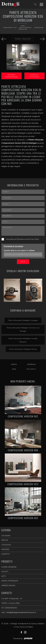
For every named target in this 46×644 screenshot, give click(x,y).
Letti (4, 576)
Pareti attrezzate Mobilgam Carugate (23, 320)
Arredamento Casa (10, 28)
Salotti (5, 572)
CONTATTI (5, 554)
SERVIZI (5, 540)
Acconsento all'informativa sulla (23, 239)
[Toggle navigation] (41, 4)
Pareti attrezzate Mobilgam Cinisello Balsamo (23, 340)
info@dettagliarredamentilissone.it (21, 612)
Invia (23, 262)
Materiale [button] (32, 364)
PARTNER (5, 549)
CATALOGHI (6, 545)
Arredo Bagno (8, 586)
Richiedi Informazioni (12, 76)
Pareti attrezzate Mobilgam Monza (23, 349)
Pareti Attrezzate (25, 28)
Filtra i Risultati (23, 39)
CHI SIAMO (6, 536)
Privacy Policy (34, 239)
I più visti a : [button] (32, 369)
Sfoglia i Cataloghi (34, 76)
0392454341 (11, 608)
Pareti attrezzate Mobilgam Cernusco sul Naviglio (23, 329)
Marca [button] (14, 364)
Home (23, 26)
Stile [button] (14, 369)
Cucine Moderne (9, 567)
